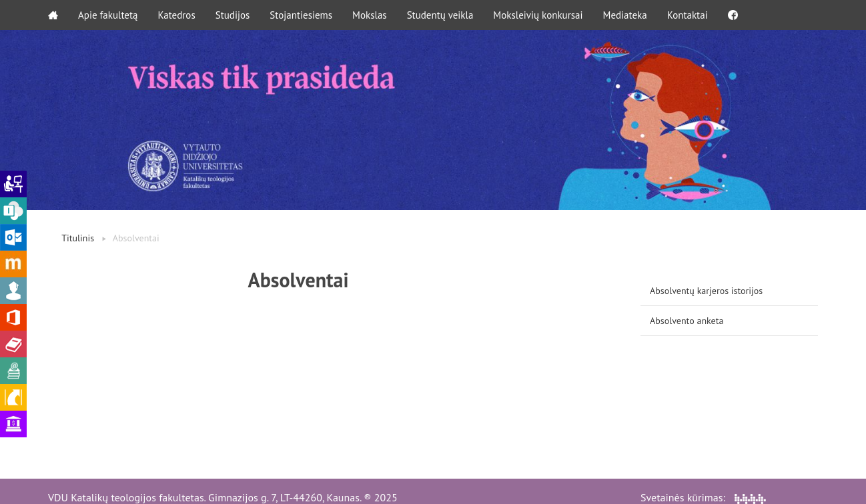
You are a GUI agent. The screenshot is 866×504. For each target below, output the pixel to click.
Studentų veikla (440, 15)
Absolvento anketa (687, 321)
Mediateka (625, 15)
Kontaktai (688, 15)
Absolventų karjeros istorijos (706, 291)
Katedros (176, 15)
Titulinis (78, 238)
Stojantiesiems (301, 15)
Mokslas (370, 15)
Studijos (233, 15)
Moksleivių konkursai (538, 15)
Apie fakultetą (108, 15)
